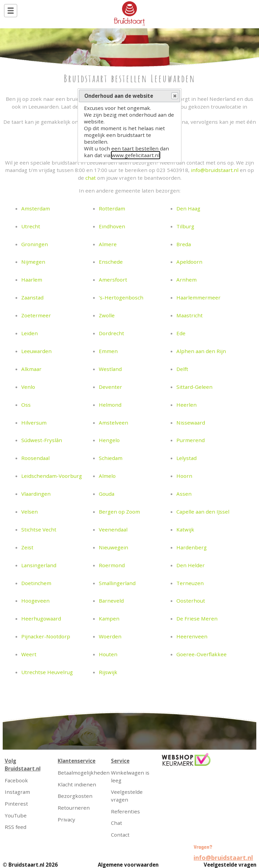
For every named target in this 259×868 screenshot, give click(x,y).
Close (174, 96)
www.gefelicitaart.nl (136, 155)
